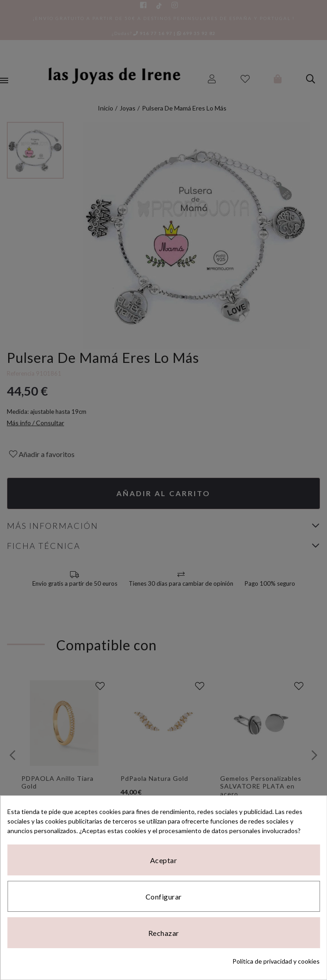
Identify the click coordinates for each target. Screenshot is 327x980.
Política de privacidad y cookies (276, 961)
